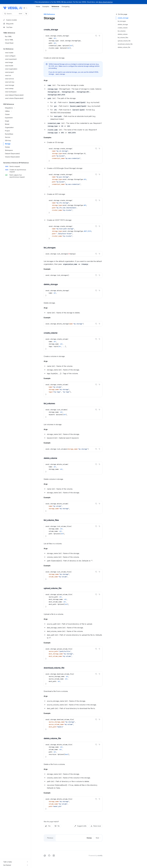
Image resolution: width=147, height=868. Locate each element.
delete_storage (123, 24)
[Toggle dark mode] (25, 8)
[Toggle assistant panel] (26, 14)
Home (38, 7)
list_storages (122, 21)
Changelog (65, 7)
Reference (55, 7)
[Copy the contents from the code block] (96, 36)
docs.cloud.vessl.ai (106, 2)
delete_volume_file (124, 47)
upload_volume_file (124, 41)
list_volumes (122, 31)
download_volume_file (125, 44)
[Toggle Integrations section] (16, 108)
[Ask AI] (99, 36)
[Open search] (13, 14)
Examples (46, 7)
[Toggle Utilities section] (16, 111)
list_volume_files (123, 37)
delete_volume (123, 34)
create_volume (123, 28)
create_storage (123, 18)
